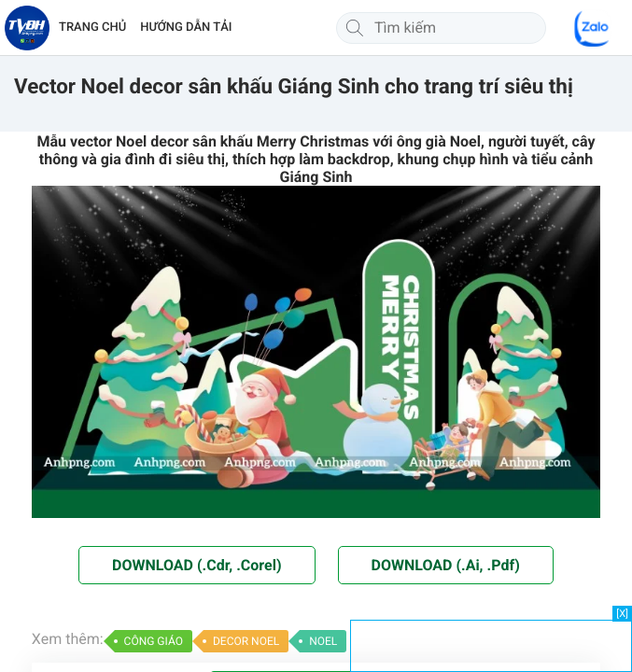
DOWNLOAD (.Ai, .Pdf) (446, 565)
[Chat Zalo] (593, 28)
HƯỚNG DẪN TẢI (186, 28)
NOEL (323, 641)
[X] (622, 614)
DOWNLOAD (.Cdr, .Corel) (197, 565)
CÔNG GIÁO (154, 641)
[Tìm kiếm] (355, 28)
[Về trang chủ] (27, 28)
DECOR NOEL (246, 641)
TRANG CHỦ (92, 28)
